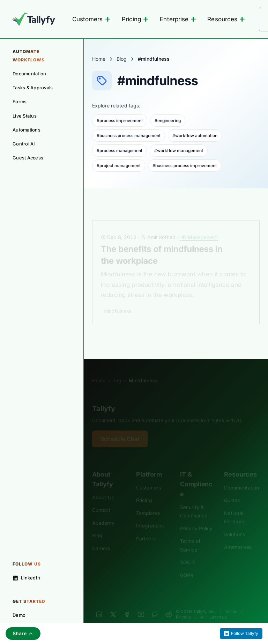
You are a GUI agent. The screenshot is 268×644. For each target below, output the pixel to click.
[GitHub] (155, 605)
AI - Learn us (213, 608)
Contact (101, 500)
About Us (103, 488)
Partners (146, 529)
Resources (226, 19)
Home (99, 59)
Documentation (241, 478)
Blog (122, 59)
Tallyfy (104, 399)
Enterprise (178, 19)
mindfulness (117, 302)
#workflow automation (195, 136)
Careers (101, 539)
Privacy (184, 608)
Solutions (234, 525)
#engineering (168, 121)
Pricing (135, 19)
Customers (91, 19)
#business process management (129, 136)
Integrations (150, 516)
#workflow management (179, 151)
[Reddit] (169, 605)
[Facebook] (127, 605)
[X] (113, 605)
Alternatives (238, 537)
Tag (117, 371)
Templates (148, 504)
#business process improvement (185, 166)
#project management (119, 166)
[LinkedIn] (99, 605)
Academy (103, 513)
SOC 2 (188, 553)
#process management (120, 151)
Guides (232, 491)
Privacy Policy (196, 519)
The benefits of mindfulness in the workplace (162, 245)
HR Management (199, 228)
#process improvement (120, 121)
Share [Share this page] (23, 633)
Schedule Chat (120, 429)
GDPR (187, 566)
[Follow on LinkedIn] (42, 578)
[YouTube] (141, 605)
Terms (231, 602)
